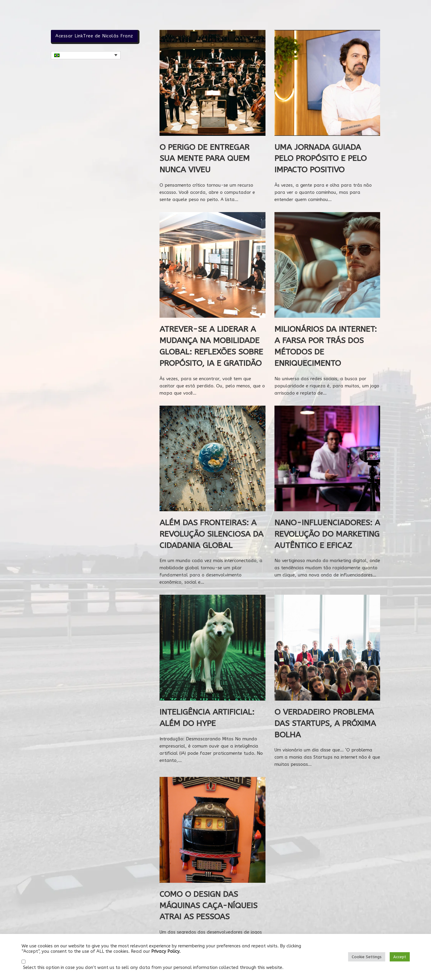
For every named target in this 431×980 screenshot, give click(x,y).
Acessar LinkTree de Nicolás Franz (94, 36)
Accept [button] (400, 957)
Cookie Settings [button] (367, 957)
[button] (86, 55)
